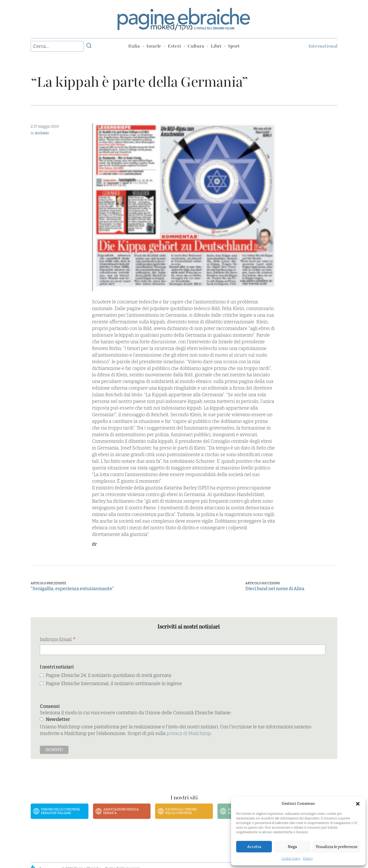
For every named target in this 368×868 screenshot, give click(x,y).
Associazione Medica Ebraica (121, 811)
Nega (292, 847)
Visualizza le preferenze (337, 847)
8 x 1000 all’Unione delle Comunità (181, 811)
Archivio (42, 133)
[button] (358, 804)
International (323, 46)
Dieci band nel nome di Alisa (275, 589)
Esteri (174, 46)
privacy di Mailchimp (189, 733)
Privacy (308, 859)
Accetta (254, 847)
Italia (134, 46)
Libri (216, 46)
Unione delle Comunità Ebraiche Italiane (60, 811)
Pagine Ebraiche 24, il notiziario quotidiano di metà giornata (108, 675)
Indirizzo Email (58, 640)
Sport (234, 46)
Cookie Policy (291, 859)
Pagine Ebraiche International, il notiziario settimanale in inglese (114, 684)
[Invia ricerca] (89, 46)
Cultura (196, 46)
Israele (154, 46)
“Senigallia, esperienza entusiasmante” (72, 589)
